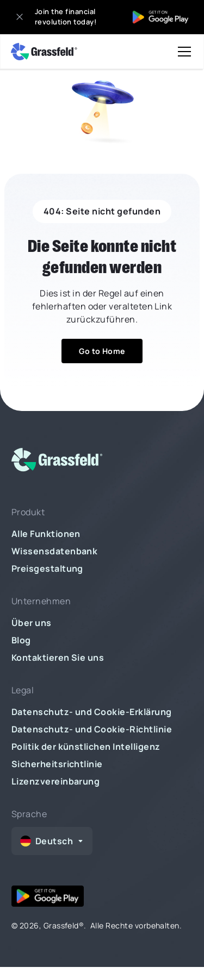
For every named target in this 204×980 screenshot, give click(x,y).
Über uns (32, 623)
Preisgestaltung (47, 568)
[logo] (64, 462)
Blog (21, 640)
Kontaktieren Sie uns (58, 657)
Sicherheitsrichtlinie (57, 764)
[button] (182, 52)
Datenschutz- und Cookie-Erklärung (92, 712)
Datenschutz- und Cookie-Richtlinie (92, 729)
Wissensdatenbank (55, 551)
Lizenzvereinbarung (56, 781)
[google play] (48, 896)
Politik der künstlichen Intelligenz (86, 747)
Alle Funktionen (46, 534)
